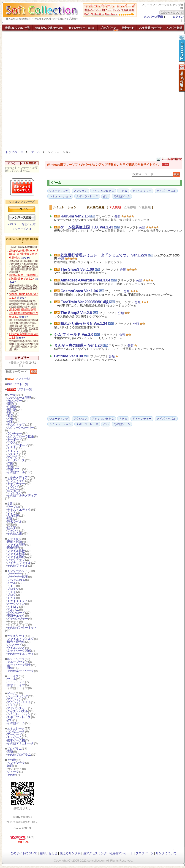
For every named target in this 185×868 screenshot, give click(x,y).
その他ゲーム (16, 723)
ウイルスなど (16, 648)
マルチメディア (17, 477)
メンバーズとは (22, 229)
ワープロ (13, 507)
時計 (10, 413)
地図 (10, 766)
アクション (15, 699)
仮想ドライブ (16, 685)
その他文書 (15, 533)
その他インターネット (22, 627)
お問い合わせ (48, 853)
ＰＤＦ (12, 448)
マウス (12, 442)
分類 (117, 216)
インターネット (17, 571)
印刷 (10, 519)
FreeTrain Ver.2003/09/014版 (84, 302)
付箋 (10, 421)
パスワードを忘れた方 (22, 224)
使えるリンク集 (70, 853)
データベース (16, 460)
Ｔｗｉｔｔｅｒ (18, 601)
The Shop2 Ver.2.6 (76, 313)
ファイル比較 (16, 551)
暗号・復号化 (16, 642)
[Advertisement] (55, 92)
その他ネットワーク (20, 671)
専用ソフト (15, 469)
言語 (10, 752)
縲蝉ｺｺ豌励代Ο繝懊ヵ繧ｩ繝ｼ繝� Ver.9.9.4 (24, 277)
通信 (10, 668)
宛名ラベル (15, 522)
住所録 (12, 407)
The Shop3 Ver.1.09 (77, 269)
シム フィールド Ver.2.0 (74, 335)
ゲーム (35, 152)
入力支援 (13, 516)
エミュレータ (16, 728)
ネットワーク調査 (19, 665)
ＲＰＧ (12, 705)
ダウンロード (16, 613)
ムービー (13, 489)
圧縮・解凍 (15, 542)
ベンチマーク (16, 763)
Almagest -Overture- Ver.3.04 (85, 280)
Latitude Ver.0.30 (68, 356)
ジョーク (13, 772)
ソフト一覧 (18, 379)
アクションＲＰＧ (19, 702)
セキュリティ (16, 636)
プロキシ (13, 589)
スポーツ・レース (19, 717)
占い (10, 720)
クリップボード (18, 445)
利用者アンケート (121, 853)
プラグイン (15, 492)
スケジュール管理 (19, 398)
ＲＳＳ (12, 592)
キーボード (15, 439)
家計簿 (12, 410)
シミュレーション (19, 714)
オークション (16, 604)
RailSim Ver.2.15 (75, 216)
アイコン (13, 457)
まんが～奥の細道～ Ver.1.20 (78, 345)
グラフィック (16, 480)
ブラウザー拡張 (18, 577)
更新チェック (16, 616)
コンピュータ (16, 731)
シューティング (18, 696)
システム (13, 454)
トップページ (14, 152)
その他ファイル (18, 566)
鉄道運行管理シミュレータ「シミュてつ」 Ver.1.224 (104, 255)
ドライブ (13, 676)
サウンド (13, 486)
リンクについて (166, 853)
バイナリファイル (19, 563)
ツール (11, 395)
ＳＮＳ (12, 598)
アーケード (15, 734)
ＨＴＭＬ (13, 607)
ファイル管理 (16, 545)
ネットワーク (16, 659)
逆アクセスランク (95, 853)
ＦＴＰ (12, 586)
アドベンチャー (18, 708)
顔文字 (12, 527)
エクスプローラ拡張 (20, 436)
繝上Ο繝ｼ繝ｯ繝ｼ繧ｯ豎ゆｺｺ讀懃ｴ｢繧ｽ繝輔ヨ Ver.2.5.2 (24, 313)
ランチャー (15, 433)
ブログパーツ (144, 853)
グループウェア (18, 662)
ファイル (13, 539)
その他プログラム (19, 755)
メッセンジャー (18, 619)
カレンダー (15, 401)
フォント (13, 530)
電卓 (10, 416)
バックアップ (16, 560)
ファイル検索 (16, 554)
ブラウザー (15, 574)
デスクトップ (16, 424)
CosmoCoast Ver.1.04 (79, 291)
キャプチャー (16, 483)
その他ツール (16, 472)
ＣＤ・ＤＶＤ (16, 682)
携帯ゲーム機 (16, 740)
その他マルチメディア (22, 495)
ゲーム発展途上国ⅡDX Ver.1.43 (87, 227)
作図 (10, 463)
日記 (10, 404)
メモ (10, 419)
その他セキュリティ (20, 654)
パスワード (15, 645)
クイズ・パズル (18, 711)
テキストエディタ (19, 510)
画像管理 (13, 548)
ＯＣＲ (12, 513)
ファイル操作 (16, 557)
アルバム (13, 610)
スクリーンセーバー (20, 427)
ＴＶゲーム (15, 737)
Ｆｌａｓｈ (15, 451)
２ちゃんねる (16, 580)
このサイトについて (24, 853)
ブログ (12, 595)
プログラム (14, 749)
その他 (11, 760)
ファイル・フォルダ (20, 639)
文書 (10, 504)
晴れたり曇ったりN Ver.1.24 (84, 324)
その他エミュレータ (20, 743)
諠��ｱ (26, 258)
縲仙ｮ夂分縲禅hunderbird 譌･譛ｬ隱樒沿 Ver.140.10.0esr (24, 254)
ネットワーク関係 (19, 651)
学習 (10, 466)
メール (12, 583)
